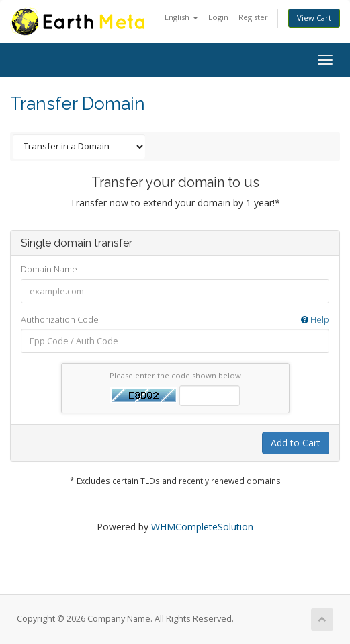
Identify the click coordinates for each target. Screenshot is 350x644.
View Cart (314, 18)
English (181, 17)
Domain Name (49, 269)
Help (315, 319)
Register (253, 17)
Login (218, 17)
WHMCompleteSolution (202, 527)
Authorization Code (175, 320)
